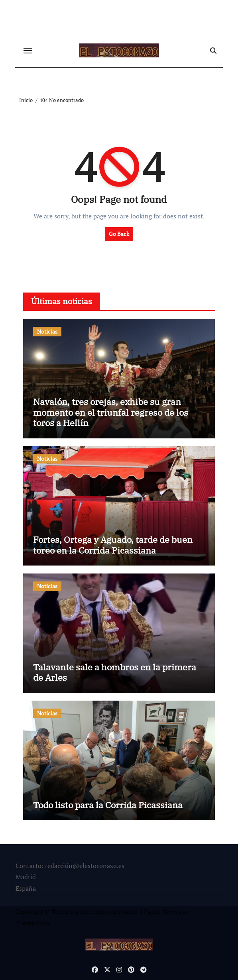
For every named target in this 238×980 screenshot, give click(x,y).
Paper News (161, 911)
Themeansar (32, 923)
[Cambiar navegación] (28, 51)
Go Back (119, 234)
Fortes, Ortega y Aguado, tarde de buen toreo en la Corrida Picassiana (113, 545)
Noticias (47, 331)
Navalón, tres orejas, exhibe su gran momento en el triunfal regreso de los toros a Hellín (111, 412)
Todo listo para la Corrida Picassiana (108, 805)
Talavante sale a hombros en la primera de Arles (115, 672)
